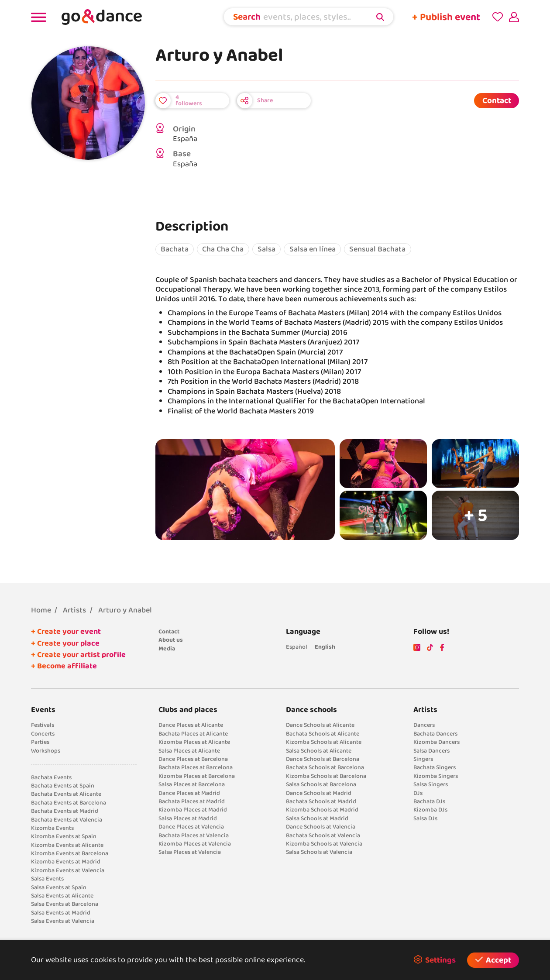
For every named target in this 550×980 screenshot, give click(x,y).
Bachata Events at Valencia (67, 820)
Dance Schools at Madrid (319, 793)
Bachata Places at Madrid (192, 801)
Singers (423, 759)
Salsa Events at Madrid (61, 913)
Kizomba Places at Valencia (195, 844)
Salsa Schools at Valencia (319, 852)
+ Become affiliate (64, 666)
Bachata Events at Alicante (66, 794)
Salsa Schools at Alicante (319, 751)
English (325, 647)
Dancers (424, 725)
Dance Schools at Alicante (320, 725)
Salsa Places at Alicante (189, 751)
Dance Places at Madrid (189, 793)
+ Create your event (66, 632)
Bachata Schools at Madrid (321, 801)
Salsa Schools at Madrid (317, 818)
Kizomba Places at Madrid (193, 810)
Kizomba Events (52, 828)
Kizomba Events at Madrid (66, 862)
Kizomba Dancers (437, 742)
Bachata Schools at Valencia (323, 836)
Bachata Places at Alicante (193, 734)
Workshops (46, 751)
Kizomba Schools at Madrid (322, 810)
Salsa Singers (431, 784)
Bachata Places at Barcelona (196, 767)
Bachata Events (51, 777)
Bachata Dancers (435, 734)
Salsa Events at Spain (59, 887)
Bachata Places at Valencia (194, 836)
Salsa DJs (425, 818)
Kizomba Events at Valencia (68, 870)
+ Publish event (446, 17)
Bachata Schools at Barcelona (325, 767)
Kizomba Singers (436, 776)
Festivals (43, 725)
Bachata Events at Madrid (65, 811)
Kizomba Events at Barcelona (70, 853)
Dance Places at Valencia (191, 827)
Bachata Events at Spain (63, 786)
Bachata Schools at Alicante (323, 734)
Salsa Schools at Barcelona (321, 784)
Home (41, 610)
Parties (40, 742)
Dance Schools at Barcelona (323, 759)
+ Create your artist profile (78, 655)
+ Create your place (65, 643)
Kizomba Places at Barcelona (197, 776)
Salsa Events (47, 879)
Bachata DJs (429, 801)
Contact (497, 100)
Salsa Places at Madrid (188, 818)
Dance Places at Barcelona (193, 759)
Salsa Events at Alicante (62, 896)
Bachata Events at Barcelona (69, 803)
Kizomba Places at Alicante (194, 742)
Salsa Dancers (431, 751)
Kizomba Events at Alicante (67, 845)
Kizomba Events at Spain (64, 836)
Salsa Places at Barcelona (192, 784)
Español (297, 647)
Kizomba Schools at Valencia (324, 844)
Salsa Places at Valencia (190, 852)
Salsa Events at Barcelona (65, 904)
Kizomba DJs (430, 810)
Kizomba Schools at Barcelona (326, 776)
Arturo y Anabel (125, 610)
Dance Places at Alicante (191, 725)
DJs (418, 793)
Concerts (43, 734)
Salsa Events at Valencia (63, 921)
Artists (74, 610)
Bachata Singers (435, 767)
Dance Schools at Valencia (321, 827)
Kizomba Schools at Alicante (324, 742)
